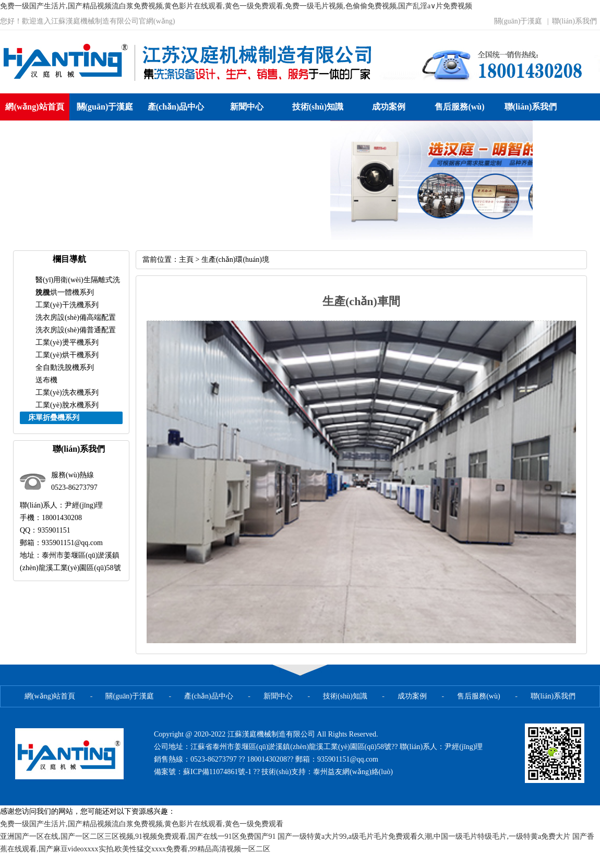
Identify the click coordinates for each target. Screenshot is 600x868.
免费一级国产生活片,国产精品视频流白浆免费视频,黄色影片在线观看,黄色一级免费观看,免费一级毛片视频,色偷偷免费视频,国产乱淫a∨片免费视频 (236, 6)
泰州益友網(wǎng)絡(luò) (353, 772)
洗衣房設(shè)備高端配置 (76, 317)
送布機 (46, 380)
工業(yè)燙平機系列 (67, 342)
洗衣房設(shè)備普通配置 (76, 330)
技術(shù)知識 (318, 107)
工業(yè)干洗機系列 (67, 305)
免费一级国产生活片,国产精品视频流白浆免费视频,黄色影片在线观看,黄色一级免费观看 (142, 824)
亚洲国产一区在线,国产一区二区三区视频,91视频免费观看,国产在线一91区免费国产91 (138, 836)
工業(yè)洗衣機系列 (67, 393)
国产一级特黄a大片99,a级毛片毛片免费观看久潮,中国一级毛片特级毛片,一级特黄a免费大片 (424, 836)
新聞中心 (247, 107)
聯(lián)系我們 (574, 21)
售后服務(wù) (459, 107)
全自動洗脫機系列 (65, 367)
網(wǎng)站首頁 (34, 107)
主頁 (186, 260)
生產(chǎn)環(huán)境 (235, 260)
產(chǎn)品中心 (176, 107)
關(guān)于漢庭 (518, 21)
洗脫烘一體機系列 (65, 292)
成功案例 (389, 107)
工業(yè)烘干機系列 (67, 355)
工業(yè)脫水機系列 (67, 405)
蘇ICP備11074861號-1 (218, 772)
